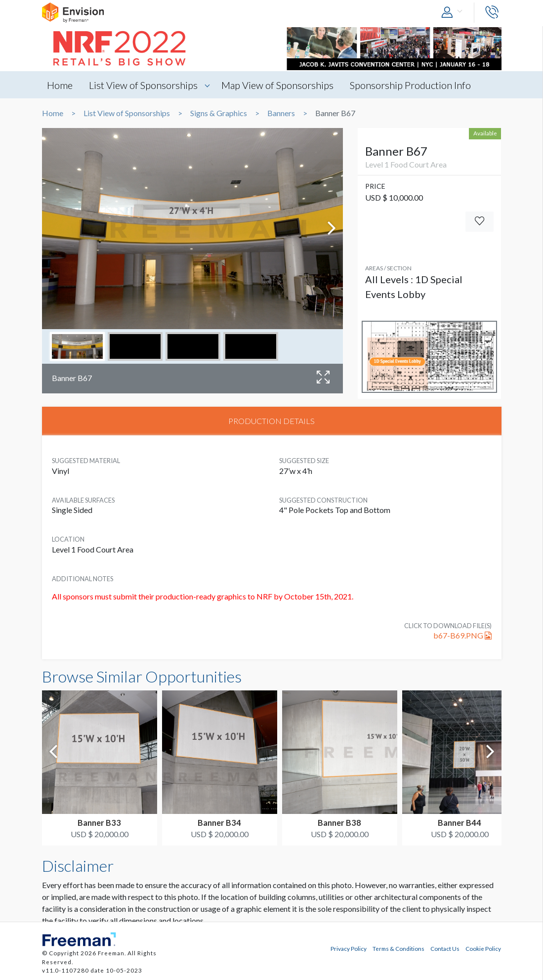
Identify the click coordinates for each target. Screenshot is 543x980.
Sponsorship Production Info (410, 85)
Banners (281, 113)
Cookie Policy (483, 948)
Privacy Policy (349, 948)
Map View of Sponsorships (277, 85)
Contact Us (445, 948)
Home (60, 85)
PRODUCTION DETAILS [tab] (271, 421)
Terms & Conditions (398, 948)
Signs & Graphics (219, 113)
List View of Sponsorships (143, 85)
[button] (454, 13)
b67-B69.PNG (462, 635)
